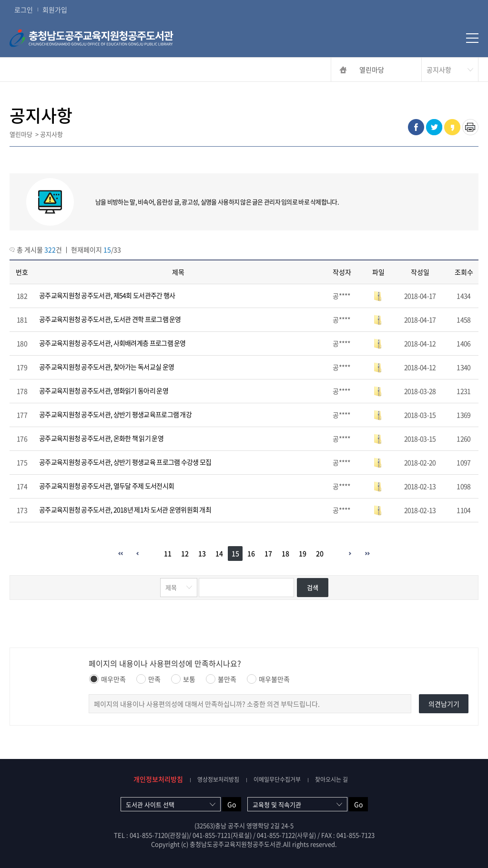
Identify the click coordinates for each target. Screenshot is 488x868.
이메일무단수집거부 (277, 779)
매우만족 (107, 679)
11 (168, 553)
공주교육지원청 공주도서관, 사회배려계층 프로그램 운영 (112, 343)
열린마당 (372, 70)
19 (303, 553)
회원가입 (55, 10)
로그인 (24, 10)
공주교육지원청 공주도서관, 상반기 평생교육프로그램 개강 (115, 414)
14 (219, 553)
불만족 (221, 679)
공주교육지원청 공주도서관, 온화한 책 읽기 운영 (101, 438)
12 (185, 553)
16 (251, 553)
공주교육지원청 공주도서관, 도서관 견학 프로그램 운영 (110, 319)
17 (268, 553)
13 (202, 553)
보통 (183, 679)
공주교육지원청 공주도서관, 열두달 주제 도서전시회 (107, 486)
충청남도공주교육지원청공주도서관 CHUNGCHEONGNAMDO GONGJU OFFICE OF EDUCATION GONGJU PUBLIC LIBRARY (107, 38)
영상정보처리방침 (218, 779)
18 (285, 553)
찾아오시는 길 (331, 779)
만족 (148, 679)
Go (232, 804)
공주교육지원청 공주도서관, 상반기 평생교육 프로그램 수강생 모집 (125, 462)
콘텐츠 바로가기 (22, 0)
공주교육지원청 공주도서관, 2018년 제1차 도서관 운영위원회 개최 (125, 509)
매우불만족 (268, 679)
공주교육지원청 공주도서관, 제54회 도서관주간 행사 (107, 295)
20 (320, 553)
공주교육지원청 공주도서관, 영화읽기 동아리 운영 (104, 390)
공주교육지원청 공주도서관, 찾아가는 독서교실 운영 (107, 367)
